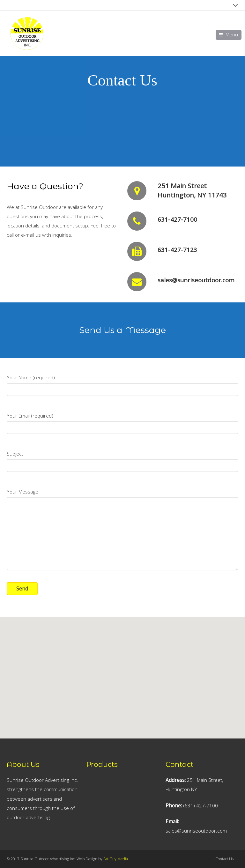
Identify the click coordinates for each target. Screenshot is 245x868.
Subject (122, 458)
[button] (122, 643)
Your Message (122, 496)
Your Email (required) (122, 420)
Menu (232, 35)
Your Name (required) (122, 382)
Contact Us (224, 859)
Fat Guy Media (116, 859)
